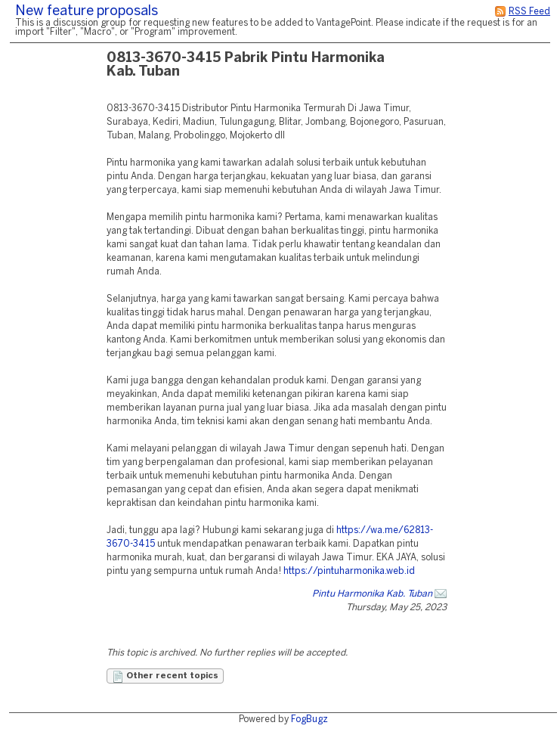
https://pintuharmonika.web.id (349, 571)
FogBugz (309, 719)
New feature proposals (87, 12)
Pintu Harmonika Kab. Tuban (372, 594)
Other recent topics (165, 677)
